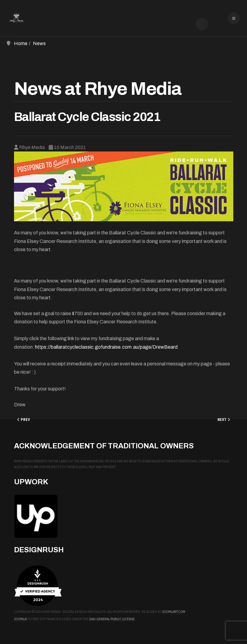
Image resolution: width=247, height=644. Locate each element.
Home (21, 43)
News (39, 43)
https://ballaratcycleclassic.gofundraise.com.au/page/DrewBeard (106, 347)
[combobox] (202, 24)
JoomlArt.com (174, 612)
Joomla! (21, 619)
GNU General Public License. (112, 619)
